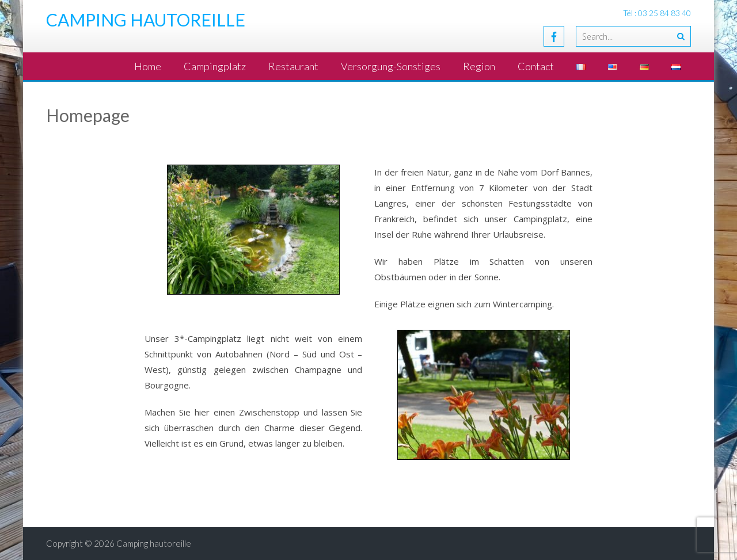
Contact (536, 66)
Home (148, 66)
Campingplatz (215, 66)
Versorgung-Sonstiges (391, 66)
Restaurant (293, 66)
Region (479, 66)
